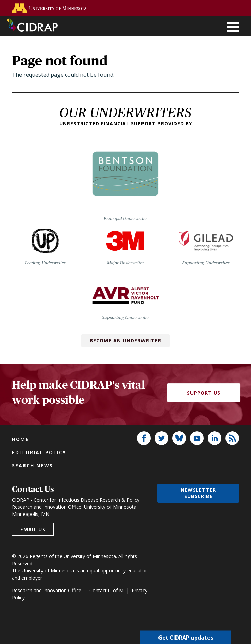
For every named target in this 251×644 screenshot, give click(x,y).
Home (20, 439)
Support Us (204, 393)
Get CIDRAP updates (186, 637)
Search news (32, 466)
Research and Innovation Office (47, 590)
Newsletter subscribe (198, 493)
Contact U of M (106, 590)
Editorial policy (39, 452)
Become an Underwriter (125, 341)
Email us (33, 529)
